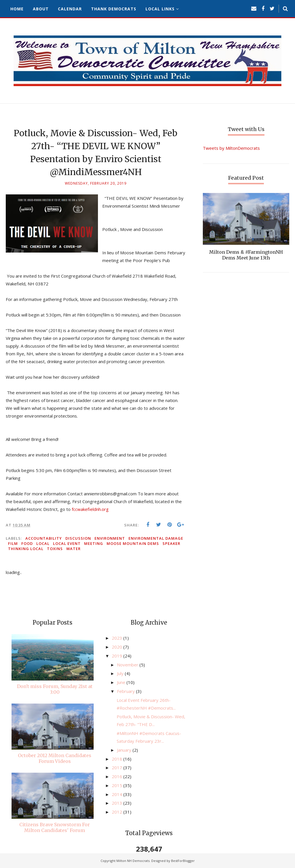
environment (110, 538)
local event (67, 543)
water (73, 549)
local (43, 543)
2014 (118, 794)
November (128, 665)
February (126, 691)
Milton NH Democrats (133, 861)
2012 (118, 812)
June (122, 682)
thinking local (26, 549)
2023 (118, 638)
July (121, 673)
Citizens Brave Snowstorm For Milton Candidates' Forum (55, 827)
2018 (118, 759)
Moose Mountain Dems (133, 543)
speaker (171, 543)
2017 (118, 767)
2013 (118, 803)
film (13, 543)
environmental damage (156, 538)
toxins (55, 549)
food (27, 543)
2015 (118, 785)
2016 (118, 776)
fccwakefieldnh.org (90, 509)
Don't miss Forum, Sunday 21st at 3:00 (55, 689)
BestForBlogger (183, 861)
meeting (94, 543)
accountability (44, 538)
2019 (118, 656)
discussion (78, 538)
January (125, 750)
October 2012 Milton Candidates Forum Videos (55, 758)
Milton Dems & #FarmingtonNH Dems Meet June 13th (246, 255)
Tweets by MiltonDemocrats (231, 148)
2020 (118, 647)
